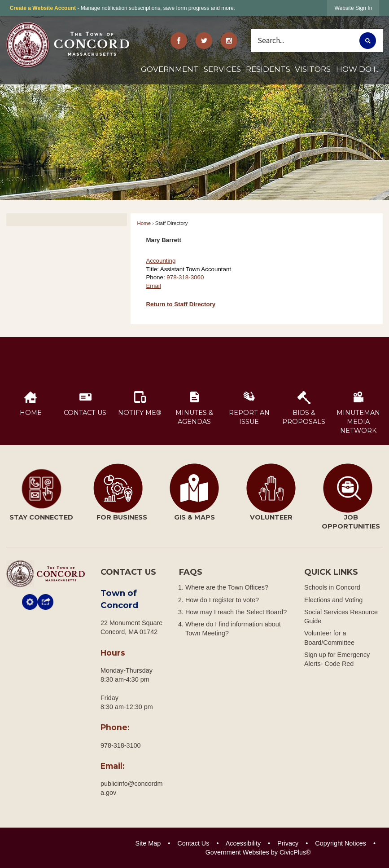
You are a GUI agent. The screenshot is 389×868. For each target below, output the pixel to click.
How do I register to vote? (222, 600)
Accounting (161, 261)
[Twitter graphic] (204, 41)
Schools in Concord (332, 587)
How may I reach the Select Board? (236, 612)
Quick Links (331, 572)
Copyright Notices (341, 843)
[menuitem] (170, 73)
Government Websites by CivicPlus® (258, 852)
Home (144, 223)
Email (153, 286)
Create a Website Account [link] (43, 8)
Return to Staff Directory (181, 304)
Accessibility (243, 843)
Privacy (288, 843)
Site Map (148, 843)
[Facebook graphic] (179, 41)
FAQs (191, 572)
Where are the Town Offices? (227, 587)
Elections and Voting (333, 600)
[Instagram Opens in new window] (229, 41)
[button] (368, 41)
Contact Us (193, 843)
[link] (353, 8)
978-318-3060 (185, 277)
